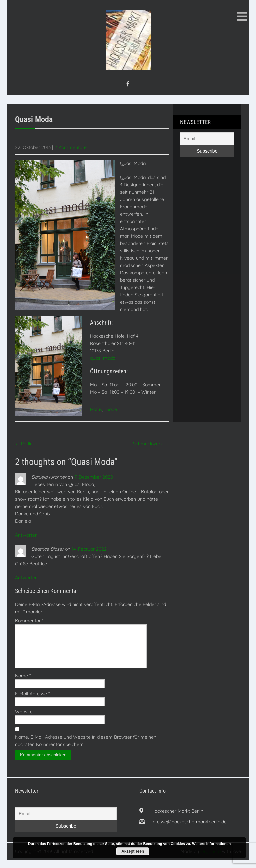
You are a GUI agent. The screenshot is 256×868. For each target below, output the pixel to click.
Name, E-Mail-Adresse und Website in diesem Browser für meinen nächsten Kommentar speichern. (86, 749)
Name (23, 684)
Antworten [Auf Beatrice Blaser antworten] (26, 578)
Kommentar (29, 621)
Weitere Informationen (211, 844)
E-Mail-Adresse (32, 702)
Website (24, 720)
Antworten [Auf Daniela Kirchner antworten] (26, 535)
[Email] (207, 139)
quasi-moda (103, 358)
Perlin (24, 444)
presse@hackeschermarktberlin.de (190, 830)
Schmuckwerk (151, 444)
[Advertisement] (207, 295)
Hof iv (96, 409)
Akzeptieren (133, 851)
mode (111, 409)
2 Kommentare (70, 147)
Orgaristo (210, 859)
